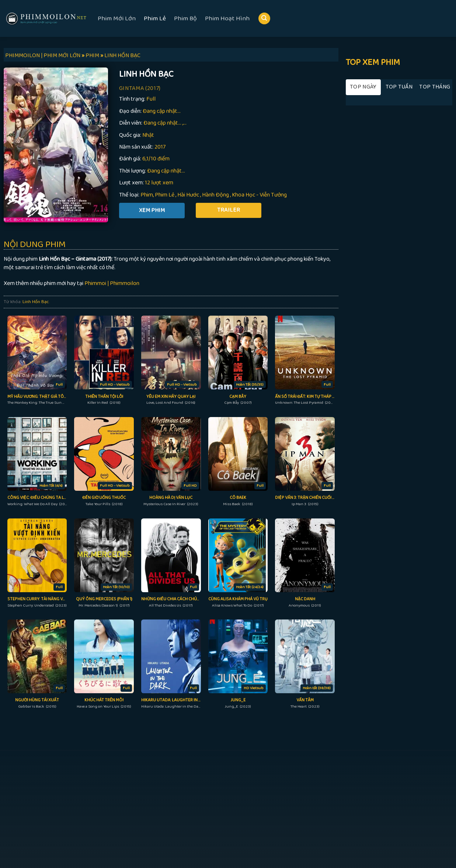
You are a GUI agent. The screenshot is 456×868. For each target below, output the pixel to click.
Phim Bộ (185, 18)
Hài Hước (188, 195)
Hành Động (215, 195)
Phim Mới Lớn (117, 18)
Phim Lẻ (155, 18)
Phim (147, 195)
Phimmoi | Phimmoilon (112, 283)
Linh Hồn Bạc (36, 302)
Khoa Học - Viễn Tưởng (259, 195)
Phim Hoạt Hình (227, 18)
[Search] (264, 19)
